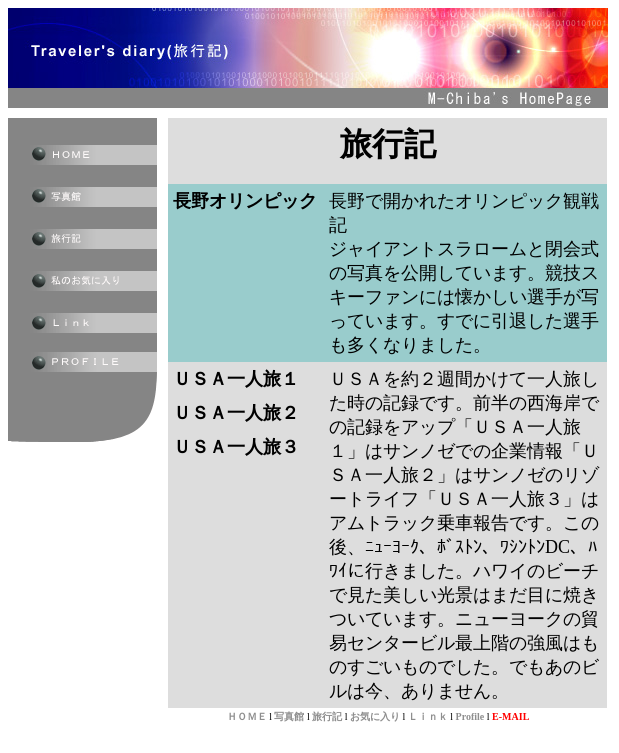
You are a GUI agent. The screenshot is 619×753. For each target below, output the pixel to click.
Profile (470, 716)
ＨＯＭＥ (247, 716)
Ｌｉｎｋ (428, 716)
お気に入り (375, 716)
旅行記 (327, 716)
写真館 (289, 716)
